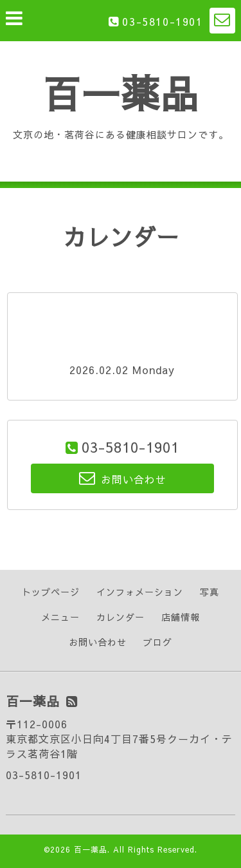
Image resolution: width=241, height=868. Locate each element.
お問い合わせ (98, 642)
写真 (210, 592)
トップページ (51, 592)
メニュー (60, 617)
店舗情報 (181, 617)
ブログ (158, 642)
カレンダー (121, 617)
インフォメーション (140, 592)
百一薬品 (121, 92)
